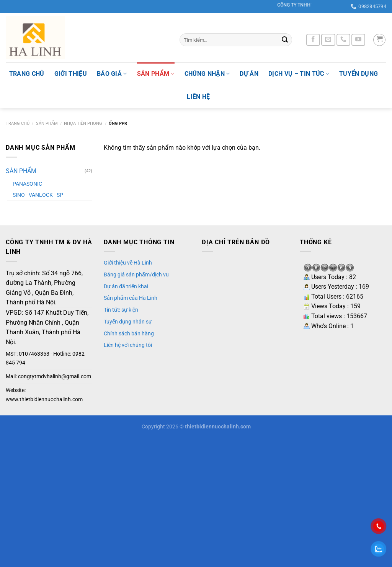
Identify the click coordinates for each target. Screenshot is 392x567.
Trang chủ (18, 123)
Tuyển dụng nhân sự (128, 322)
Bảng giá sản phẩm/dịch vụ (136, 275)
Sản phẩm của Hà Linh (131, 298)
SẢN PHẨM (156, 74)
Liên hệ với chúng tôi (128, 345)
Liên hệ (198, 97)
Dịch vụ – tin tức (299, 74)
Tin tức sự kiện (121, 310)
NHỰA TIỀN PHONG (83, 123)
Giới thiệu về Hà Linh (128, 263)
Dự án (249, 74)
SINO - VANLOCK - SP (38, 195)
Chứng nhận (207, 74)
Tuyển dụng (359, 74)
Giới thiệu (71, 74)
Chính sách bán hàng (129, 333)
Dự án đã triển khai (126, 286)
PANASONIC (27, 184)
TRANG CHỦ (27, 74)
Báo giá (112, 74)
